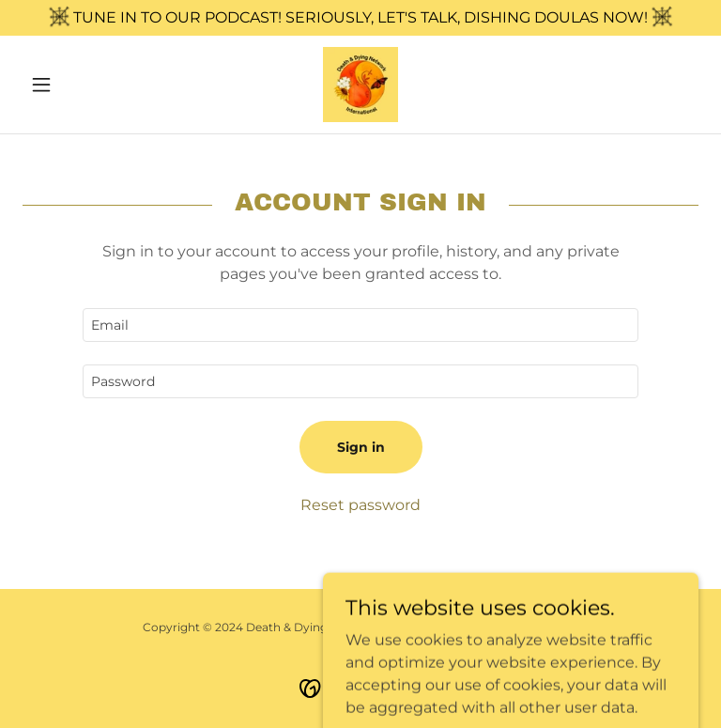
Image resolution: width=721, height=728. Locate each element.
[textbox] (360, 325)
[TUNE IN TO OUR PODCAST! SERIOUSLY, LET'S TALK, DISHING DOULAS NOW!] (360, 18)
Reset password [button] (360, 505)
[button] (73, 85)
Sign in (361, 447)
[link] (360, 85)
